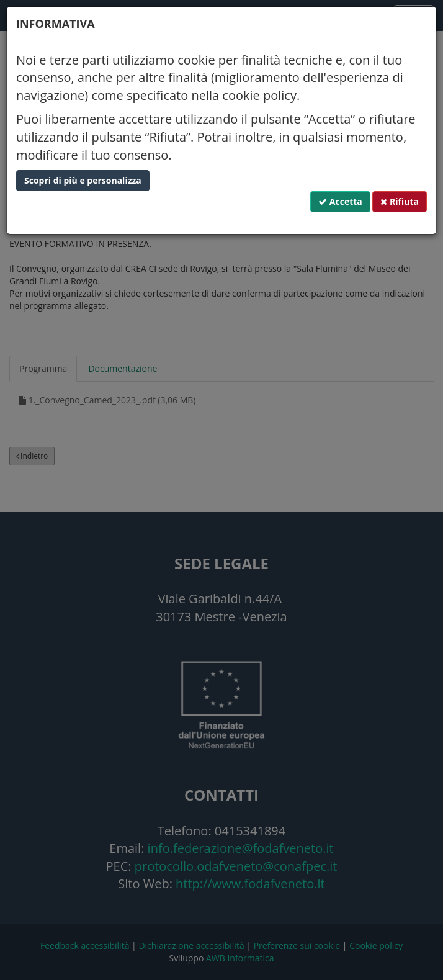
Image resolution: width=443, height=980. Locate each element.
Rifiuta (400, 201)
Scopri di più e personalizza (83, 180)
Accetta (340, 201)
